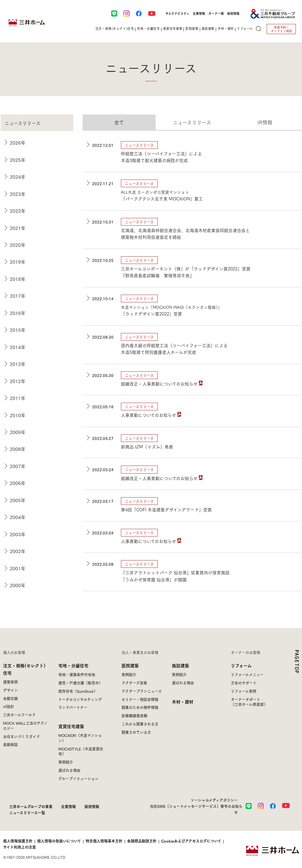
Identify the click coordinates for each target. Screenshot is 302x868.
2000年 (18, 585)
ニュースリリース (192, 122)
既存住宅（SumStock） (78, 691)
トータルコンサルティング (80, 699)
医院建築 (130, 665)
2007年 (18, 466)
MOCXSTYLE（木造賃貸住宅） (81, 751)
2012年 (18, 381)
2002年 (18, 551)
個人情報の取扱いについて (59, 841)
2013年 (18, 364)
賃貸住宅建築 (71, 726)
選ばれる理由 (69, 770)
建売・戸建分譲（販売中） (80, 683)
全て (119, 122)
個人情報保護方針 (18, 841)
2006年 (18, 483)
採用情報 (233, 13)
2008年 (18, 449)
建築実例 (10, 682)
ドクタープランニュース (142, 691)
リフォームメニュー (247, 674)
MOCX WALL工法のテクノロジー (25, 726)
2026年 (18, 142)
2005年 (18, 500)
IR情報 (265, 122)
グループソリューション (78, 779)
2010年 (18, 415)
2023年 (18, 194)
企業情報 (199, 13)
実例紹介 (66, 762)
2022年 (18, 211)
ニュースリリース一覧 (27, 812)
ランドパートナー (73, 707)
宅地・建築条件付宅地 (77, 674)
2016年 (18, 313)
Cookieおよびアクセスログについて (191, 841)
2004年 (18, 517)
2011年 (18, 398)
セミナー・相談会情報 (140, 699)
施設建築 (180, 665)
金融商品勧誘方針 (142, 841)
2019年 (18, 262)
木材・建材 (183, 701)
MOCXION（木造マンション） (80, 738)
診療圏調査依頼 (134, 716)
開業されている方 (136, 732)
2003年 (18, 534)
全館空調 (10, 698)
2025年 (18, 160)
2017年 (18, 296)
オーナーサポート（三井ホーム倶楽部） (249, 702)
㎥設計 (9, 706)
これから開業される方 (140, 724)
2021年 (18, 228)
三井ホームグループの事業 (31, 806)
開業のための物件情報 (140, 707)
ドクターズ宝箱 (134, 683)
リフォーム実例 (244, 691)
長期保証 (10, 744)
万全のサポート (244, 683)
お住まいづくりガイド (21, 736)
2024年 (18, 176)
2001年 (18, 568)
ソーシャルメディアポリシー (214, 800)
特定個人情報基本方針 (104, 841)
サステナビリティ (177, 13)
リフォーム (241, 665)
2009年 (18, 432)
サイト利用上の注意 (19, 847)
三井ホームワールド (19, 715)
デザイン (10, 690)
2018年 (18, 279)
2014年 (18, 347)
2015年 (18, 330)
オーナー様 (216, 13)
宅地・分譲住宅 (73, 665)
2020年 (18, 245)
